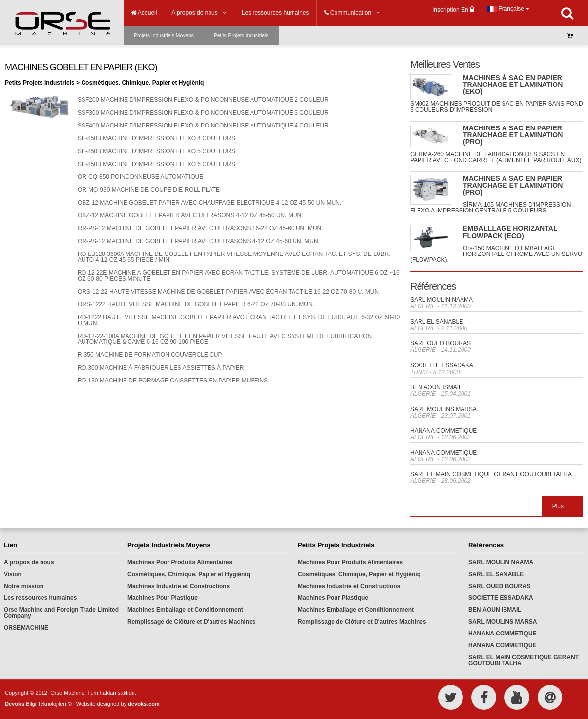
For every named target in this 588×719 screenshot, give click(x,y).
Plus (558, 506)
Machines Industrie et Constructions (179, 586)
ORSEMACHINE (26, 628)
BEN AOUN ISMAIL (436, 387)
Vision (13, 574)
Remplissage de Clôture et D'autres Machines (192, 622)
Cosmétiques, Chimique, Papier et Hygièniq (189, 574)
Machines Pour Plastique (163, 598)
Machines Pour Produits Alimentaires (180, 562)
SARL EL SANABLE (437, 322)
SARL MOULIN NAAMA (441, 300)
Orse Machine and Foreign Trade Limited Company (61, 613)
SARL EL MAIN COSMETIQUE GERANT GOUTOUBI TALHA (491, 474)
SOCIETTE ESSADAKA (442, 365)
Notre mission (24, 586)
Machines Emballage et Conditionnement (185, 610)
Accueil (144, 13)
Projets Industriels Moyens (164, 35)
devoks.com (144, 704)
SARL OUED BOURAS (441, 343)
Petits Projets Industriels (241, 35)
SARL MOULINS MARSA (443, 409)
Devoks (15, 704)
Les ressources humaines (40, 598)
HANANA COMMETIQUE (443, 431)
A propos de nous (29, 562)
